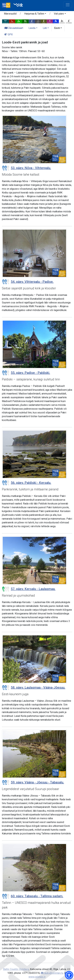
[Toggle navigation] (68, 5)
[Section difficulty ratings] (6, 168)
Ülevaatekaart (14, 28)
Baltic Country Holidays (16, 969)
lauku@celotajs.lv (52, 973)
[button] (35, 14)
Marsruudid (10, 14)
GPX (9, 34)
